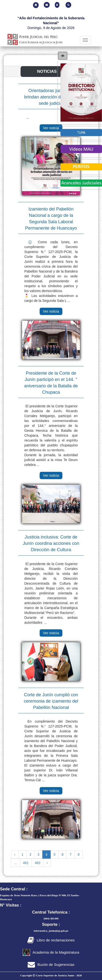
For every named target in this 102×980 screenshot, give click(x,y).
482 (38, 863)
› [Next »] (47, 863)
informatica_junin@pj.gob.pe (51, 931)
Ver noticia (51, 128)
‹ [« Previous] (15, 854)
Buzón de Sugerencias (51, 964)
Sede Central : (14, 889)
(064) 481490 (51, 918)
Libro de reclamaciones (51, 940)
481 (26, 863)
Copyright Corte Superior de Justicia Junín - (51, 975)
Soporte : (51, 924)
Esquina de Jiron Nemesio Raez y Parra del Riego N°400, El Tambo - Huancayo (40, 897)
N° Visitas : (11, 905)
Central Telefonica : (51, 912)
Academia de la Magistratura (51, 952)
